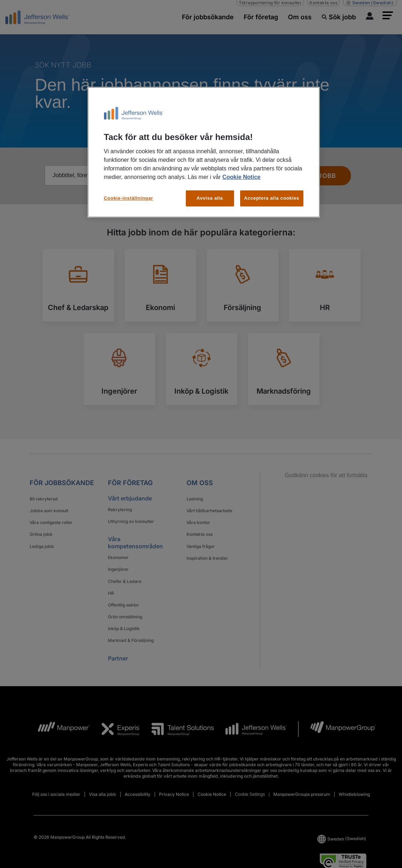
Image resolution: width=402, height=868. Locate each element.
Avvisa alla (210, 198)
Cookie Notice (241, 177)
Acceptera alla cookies (272, 198)
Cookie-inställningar (129, 198)
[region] (204, 152)
